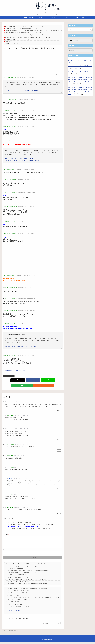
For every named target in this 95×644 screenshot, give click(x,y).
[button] (91, 30)
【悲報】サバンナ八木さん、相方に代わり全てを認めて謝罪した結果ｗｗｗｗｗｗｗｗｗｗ (27, 573)
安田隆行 (28, 376)
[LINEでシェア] (48, 380)
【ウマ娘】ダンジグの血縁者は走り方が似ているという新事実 (20, 609)
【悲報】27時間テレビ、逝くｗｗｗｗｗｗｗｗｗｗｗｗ (19, 571)
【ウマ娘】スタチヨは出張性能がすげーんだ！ (16, 606)
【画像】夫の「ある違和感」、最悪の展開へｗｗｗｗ (18, 44)
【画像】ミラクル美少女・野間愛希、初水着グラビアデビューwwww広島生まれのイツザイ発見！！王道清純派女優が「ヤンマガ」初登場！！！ (39, 600)
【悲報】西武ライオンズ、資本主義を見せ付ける (17, 577)
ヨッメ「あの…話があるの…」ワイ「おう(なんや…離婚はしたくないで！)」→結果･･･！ (26, 26)
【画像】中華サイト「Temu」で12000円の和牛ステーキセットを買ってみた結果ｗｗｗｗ (26, 591)
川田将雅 (34, 376)
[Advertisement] (33, 61)
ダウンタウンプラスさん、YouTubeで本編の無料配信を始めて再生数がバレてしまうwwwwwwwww (28, 37)
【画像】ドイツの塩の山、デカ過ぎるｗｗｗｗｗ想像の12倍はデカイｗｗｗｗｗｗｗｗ (25, 28)
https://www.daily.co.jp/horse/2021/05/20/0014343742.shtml (21, 347)
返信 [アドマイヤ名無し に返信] (59, 410)
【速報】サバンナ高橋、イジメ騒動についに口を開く (18, 593)
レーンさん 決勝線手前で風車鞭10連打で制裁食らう (18, 602)
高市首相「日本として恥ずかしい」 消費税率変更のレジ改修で (21, 575)
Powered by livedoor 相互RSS (12, 613)
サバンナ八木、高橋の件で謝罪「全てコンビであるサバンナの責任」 (22, 568)
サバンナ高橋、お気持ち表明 (12, 598)
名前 (4, 552)
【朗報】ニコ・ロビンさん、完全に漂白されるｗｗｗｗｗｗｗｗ (21, 584)
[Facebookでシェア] (33, 380)
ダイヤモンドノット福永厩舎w (13, 604)
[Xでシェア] (18, 380)
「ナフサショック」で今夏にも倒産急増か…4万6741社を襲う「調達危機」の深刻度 (25, 35)
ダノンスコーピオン (19, 376)
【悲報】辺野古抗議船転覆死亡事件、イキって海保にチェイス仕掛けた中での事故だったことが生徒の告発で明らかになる (34, 31)
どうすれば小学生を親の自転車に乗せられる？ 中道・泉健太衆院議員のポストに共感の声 (26, 586)
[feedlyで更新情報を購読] (31, 386)
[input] (80, 30)
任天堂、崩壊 (8, 42)
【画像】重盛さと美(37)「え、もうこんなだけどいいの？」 (19, 39)
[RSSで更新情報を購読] (35, 386)
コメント (6, 534)
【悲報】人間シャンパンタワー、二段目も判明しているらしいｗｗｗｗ (22, 595)
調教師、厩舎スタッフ (8, 376)
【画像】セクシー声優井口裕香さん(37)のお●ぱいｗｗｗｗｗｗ (20, 579)
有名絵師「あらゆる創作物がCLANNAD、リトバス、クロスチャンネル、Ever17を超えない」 (27, 582)
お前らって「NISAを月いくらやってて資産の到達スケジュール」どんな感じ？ (23, 33)
